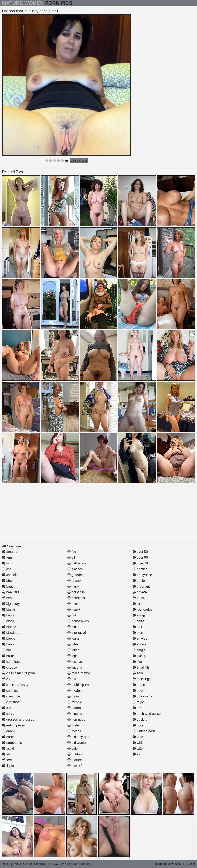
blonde (9, 627)
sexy (138, 633)
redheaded (142, 610)
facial (8, 748)
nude (73, 725)
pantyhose (142, 575)
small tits (141, 667)
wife (138, 748)
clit (6, 679)
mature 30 (77, 760)
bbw (7, 581)
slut (137, 662)
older (73, 748)
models (75, 691)
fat (6, 754)
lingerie (75, 667)
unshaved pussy (147, 714)
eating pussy (13, 725)
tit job (139, 702)
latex (73, 644)
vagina (140, 725)
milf (72, 679)
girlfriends (77, 563)
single (139, 650)
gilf (72, 557)
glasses (75, 569)
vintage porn (144, 731)
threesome (142, 696)
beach (9, 586)
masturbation (79, 673)
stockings (141, 679)
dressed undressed (18, 720)
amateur (10, 552)
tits (137, 708)
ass (7, 569)
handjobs (76, 598)
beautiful (10, 592)
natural (74, 708)
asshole (10, 575)
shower (140, 644)
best (7, 598)
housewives (78, 621)
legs (73, 656)
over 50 (140, 552)
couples (10, 691)
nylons (74, 731)
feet (7, 760)
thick (138, 691)
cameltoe (11, 662)
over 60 (140, 557)
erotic (8, 737)
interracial (77, 633)
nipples (75, 714)
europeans (12, 743)
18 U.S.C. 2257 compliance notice (68, 864)
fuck (73, 552)
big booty (11, 604)
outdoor (75, 754)
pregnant (141, 586)
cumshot (10, 702)
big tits (9, 610)
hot (72, 615)
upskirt (140, 720)
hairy (73, 586)
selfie (138, 621)
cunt (7, 708)
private (140, 592)
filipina (9, 766)
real (137, 604)
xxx (137, 754)
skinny (139, 656)
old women (77, 743)
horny (74, 610)
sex (137, 627)
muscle (75, 702)
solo (138, 673)
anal (7, 557)
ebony (9, 731)
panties (140, 569)
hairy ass (76, 592)
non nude (76, 720)
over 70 (140, 563)
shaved (140, 638)
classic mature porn (18, 673)
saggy (139, 615)
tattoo (139, 685)
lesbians (76, 662)
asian (8, 563)
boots (8, 644)
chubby (9, 667)
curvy (8, 714)
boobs (9, 638)
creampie (11, 696)
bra (7, 650)
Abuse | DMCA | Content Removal (24, 864)
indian (74, 627)
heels (73, 604)
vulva (138, 737)
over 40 (75, 766)
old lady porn (79, 737)
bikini (8, 615)
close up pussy (15, 685)
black (8, 621)
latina (73, 650)
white (138, 743)
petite (139, 581)
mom (73, 696)
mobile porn (78, 685)
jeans (73, 638)
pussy (139, 598)
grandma (76, 575)
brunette (10, 656)
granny (74, 581)
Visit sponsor (79, 161)
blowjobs (11, 633)
